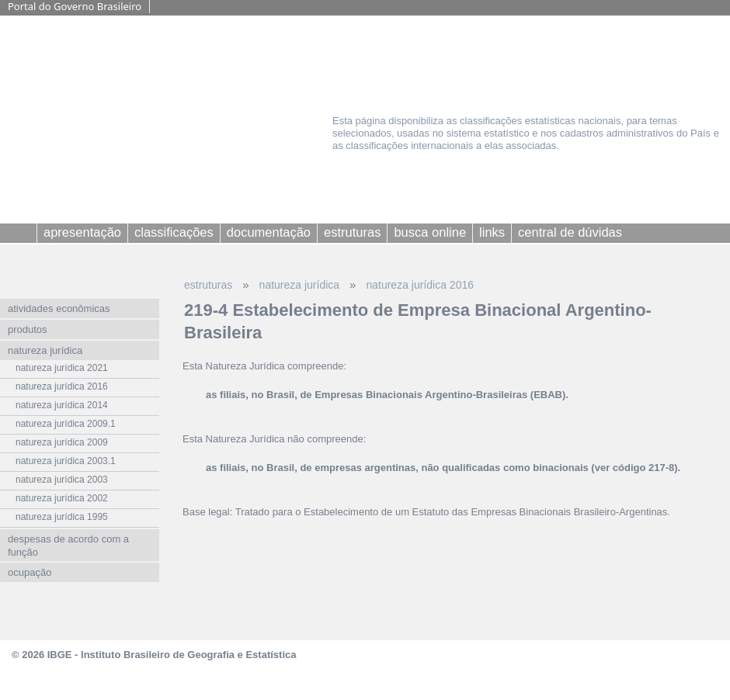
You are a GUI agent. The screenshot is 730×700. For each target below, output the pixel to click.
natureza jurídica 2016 (420, 285)
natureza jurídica (300, 285)
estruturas (208, 285)
